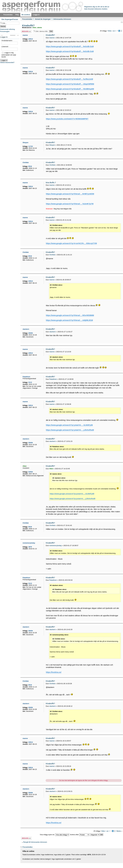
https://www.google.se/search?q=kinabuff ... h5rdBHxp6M (70, 89)
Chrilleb (52, 165)
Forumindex (27, 19)
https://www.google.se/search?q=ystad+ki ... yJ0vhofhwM (70, 430)
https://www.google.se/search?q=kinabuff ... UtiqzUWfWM (70, 84)
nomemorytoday (55, 546)
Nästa (119, 831)
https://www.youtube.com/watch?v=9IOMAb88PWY (67, 119)
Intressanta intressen (62, 19)
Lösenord (5, 47)
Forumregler (5, 31)
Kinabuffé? (28, 26)
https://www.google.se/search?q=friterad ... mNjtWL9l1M (69, 320)
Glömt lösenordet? (7, 62)
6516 (30, 166)
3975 (30, 547)
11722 (31, 146)
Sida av (112, 31)
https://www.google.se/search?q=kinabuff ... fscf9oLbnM (69, 79)
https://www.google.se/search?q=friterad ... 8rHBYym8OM (70, 194)
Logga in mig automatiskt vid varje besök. (9, 55)
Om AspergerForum (10, 19)
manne (52, 38)
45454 (31, 333)
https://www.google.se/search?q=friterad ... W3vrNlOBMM (70, 315)
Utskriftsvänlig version (122, 22)
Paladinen (53, 379)
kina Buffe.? (51, 183)
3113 (30, 382)
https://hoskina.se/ (54, 672)
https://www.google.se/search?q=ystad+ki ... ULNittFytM (69, 425)
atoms (39, 28)
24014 (31, 39)
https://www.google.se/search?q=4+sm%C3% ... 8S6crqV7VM (71, 243)
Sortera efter (80, 835)
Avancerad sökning (7, 29)
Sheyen (52, 145)
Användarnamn (7, 41)
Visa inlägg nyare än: (55, 835)
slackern (52, 332)
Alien (34, 28)
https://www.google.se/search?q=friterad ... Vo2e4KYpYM (70, 204)
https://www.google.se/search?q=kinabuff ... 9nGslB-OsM (70, 46)
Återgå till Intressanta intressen (35, 842)
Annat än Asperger (43, 19)
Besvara (26, 31)
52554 (31, 472)
